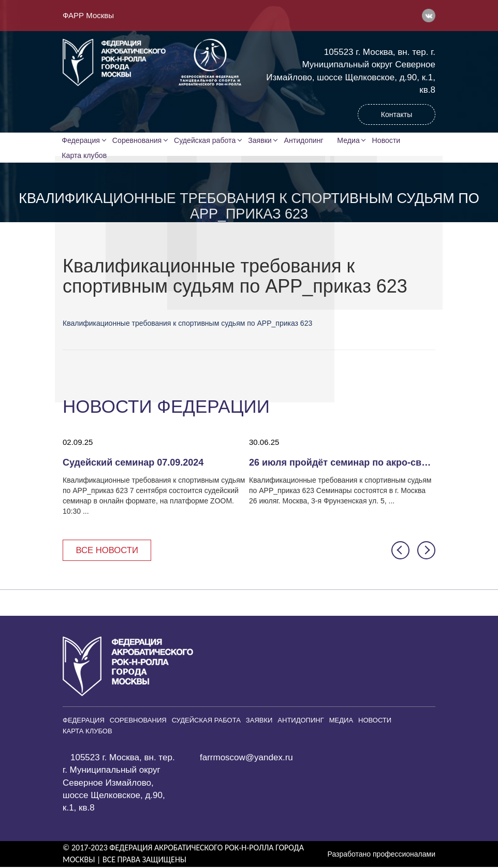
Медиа (352, 140)
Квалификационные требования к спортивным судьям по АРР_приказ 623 (187, 324)
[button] (400, 551)
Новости (390, 140)
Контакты (397, 114)
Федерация (82, 140)
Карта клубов (85, 156)
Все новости (108, 551)
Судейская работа (206, 140)
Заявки (261, 140)
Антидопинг (305, 140)
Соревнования (138, 140)
